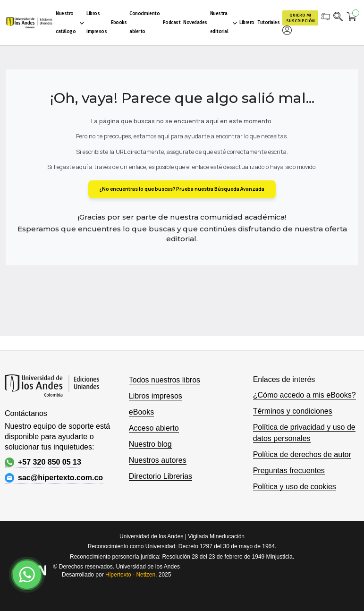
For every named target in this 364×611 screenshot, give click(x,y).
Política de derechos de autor (302, 454)
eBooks (141, 412)
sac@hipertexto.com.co (54, 478)
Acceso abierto (154, 428)
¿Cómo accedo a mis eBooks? (305, 395)
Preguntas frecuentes (289, 471)
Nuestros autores (158, 460)
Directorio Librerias (161, 476)
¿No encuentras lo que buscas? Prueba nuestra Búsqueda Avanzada (182, 189)
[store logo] (29, 23)
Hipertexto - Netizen (130, 575)
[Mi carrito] (352, 18)
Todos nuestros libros (165, 380)
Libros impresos (156, 396)
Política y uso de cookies (295, 487)
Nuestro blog (150, 444)
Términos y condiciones (293, 411)
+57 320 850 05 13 (43, 462)
